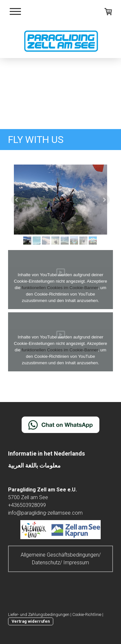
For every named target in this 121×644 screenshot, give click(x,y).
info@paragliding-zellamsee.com (45, 513)
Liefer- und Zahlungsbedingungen (39, 614)
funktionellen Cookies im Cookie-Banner (60, 288)
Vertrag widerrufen (31, 621)
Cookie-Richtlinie (87, 614)
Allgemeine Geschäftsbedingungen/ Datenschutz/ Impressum (61, 559)
